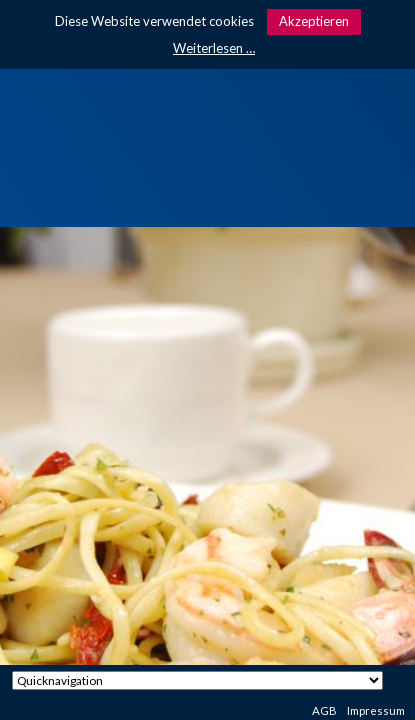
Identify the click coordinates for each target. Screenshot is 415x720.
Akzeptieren (314, 21)
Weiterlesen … (214, 48)
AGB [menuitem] (324, 710)
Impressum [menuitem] (376, 710)
